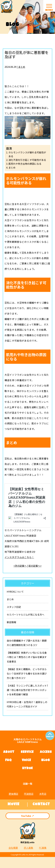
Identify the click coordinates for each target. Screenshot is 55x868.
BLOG (46, 761)
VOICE (26, 761)
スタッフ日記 (14, 607)
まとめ (22, 67)
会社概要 (13, 848)
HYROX (27, 769)
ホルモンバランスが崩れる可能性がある (27, 154)
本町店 (43, 794)
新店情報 (11, 622)
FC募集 (43, 848)
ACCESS (46, 752)
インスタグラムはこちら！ (19, 557)
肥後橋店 (13, 794)
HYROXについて (15, 592)
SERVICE (27, 752)
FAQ (8, 761)
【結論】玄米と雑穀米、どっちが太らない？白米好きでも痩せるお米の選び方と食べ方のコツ (27, 673)
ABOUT (9, 752)
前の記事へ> (35, 566)
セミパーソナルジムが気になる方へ (26, 614)
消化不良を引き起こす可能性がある (27, 160)
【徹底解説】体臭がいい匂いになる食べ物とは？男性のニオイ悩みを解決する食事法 (27, 657)
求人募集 (28, 848)
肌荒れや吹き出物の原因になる (25, 164)
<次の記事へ (20, 566)
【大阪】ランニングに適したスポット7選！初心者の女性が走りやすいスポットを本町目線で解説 (27, 690)
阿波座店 (29, 794)
